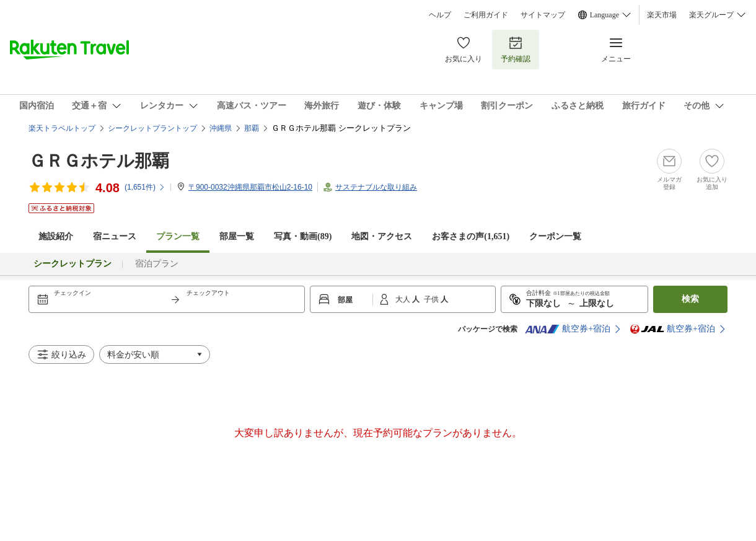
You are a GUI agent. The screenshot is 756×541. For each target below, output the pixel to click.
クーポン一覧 (555, 236)
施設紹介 (56, 236)
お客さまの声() (471, 236)
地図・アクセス (382, 236)
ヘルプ (440, 15)
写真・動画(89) (303, 236)
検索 (690, 299)
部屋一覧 (237, 236)
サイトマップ (543, 15)
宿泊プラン (157, 264)
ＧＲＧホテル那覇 (99, 161)
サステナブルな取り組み (376, 187)
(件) (145, 187)
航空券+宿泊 (568, 329)
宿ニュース (115, 236)
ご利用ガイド (486, 15)
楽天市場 (662, 15)
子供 (432, 299)
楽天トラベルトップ (62, 128)
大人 (404, 299)
